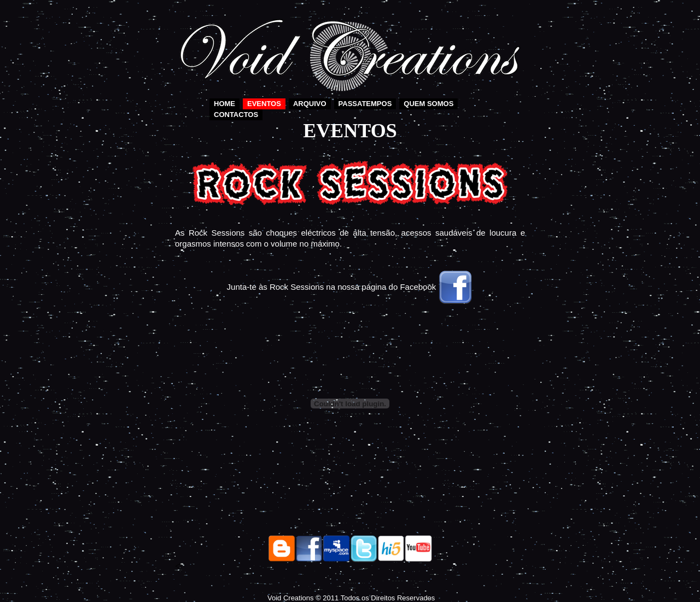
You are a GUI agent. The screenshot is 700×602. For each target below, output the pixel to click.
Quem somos (428, 104)
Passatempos (365, 104)
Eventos (264, 104)
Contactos (236, 115)
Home (224, 104)
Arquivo (310, 104)
